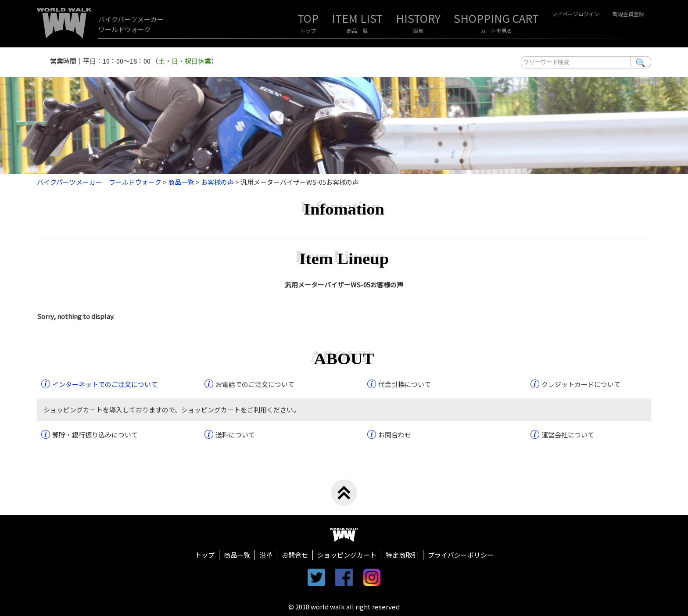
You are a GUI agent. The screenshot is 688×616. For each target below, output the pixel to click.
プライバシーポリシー (461, 555)
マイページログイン (576, 14)
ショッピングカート (347, 555)
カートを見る (496, 30)
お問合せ (295, 555)
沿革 (418, 30)
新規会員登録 (628, 14)
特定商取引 (402, 555)
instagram (372, 577)
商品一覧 (357, 30)
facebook (344, 577)
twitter (316, 577)
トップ (308, 30)
